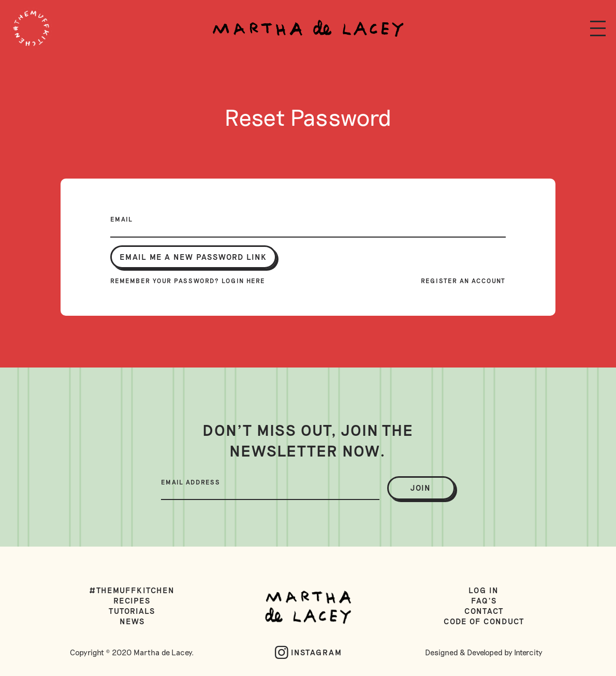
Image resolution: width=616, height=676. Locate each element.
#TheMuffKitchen (132, 590)
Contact (484, 611)
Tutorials (132, 611)
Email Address (191, 482)
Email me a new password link (193, 257)
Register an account (463, 281)
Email (122, 219)
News (132, 621)
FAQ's (484, 600)
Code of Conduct (484, 621)
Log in (484, 590)
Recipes (132, 600)
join (421, 488)
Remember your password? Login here (188, 281)
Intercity (528, 652)
